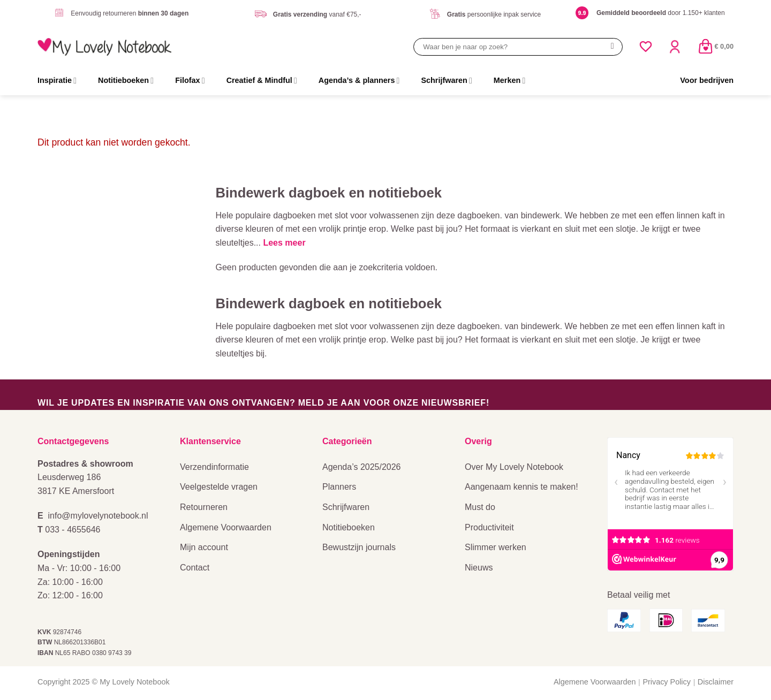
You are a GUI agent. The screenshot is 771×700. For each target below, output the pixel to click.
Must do (480, 507)
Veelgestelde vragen (219, 487)
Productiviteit (489, 527)
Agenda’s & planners (359, 81)
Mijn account (204, 547)
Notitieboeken (126, 81)
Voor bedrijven (707, 80)
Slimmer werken (496, 547)
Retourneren (204, 507)
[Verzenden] (612, 47)
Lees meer (284, 243)
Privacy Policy (667, 682)
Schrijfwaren (446, 81)
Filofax (190, 81)
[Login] (675, 47)
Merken (509, 81)
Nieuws (479, 568)
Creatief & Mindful (262, 81)
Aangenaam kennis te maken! (521, 487)
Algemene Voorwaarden (226, 527)
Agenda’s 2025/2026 (362, 467)
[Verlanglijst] (646, 47)
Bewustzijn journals (359, 547)
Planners (339, 487)
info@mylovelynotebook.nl (98, 516)
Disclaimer (716, 682)
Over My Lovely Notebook (514, 467)
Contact (195, 568)
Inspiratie (57, 81)
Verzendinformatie (214, 467)
